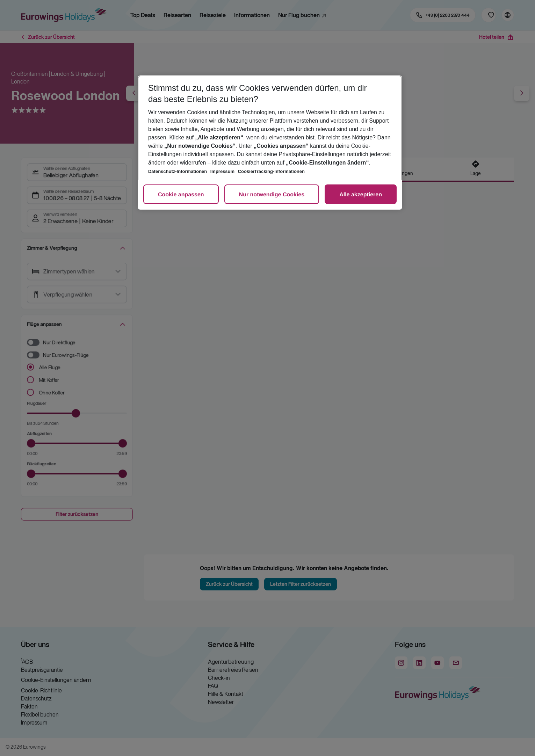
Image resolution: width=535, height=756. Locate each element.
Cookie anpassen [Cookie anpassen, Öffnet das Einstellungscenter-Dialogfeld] (181, 195)
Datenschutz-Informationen (178, 171)
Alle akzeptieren (361, 195)
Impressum (222, 171)
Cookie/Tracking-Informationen (271, 171)
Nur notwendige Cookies (272, 195)
